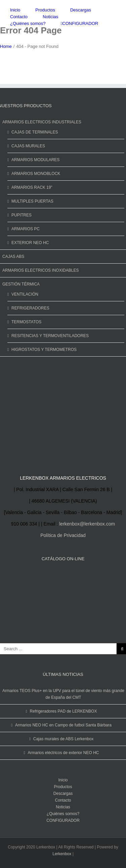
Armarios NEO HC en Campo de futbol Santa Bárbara (63, 725)
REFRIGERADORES (30, 308)
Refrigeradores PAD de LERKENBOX (64, 711)
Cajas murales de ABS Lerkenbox (63, 739)
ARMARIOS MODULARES (35, 160)
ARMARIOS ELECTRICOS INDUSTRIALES (42, 122)
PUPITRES (22, 215)
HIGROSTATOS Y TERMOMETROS (44, 350)
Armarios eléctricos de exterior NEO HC (63, 753)
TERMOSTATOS (26, 322)
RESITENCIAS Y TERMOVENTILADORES (50, 336)
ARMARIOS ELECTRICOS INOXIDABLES (40, 270)
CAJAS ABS (13, 257)
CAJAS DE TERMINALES (35, 132)
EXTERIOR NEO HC (30, 243)
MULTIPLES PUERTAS (32, 201)
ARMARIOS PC (26, 229)
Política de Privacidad (63, 535)
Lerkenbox (62, 854)
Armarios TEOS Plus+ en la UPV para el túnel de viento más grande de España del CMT (63, 694)
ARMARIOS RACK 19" (32, 187)
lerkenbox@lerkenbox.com (87, 524)
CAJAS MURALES (28, 146)
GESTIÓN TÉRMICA (21, 284)
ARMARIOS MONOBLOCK (36, 174)
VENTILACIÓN (25, 294)
